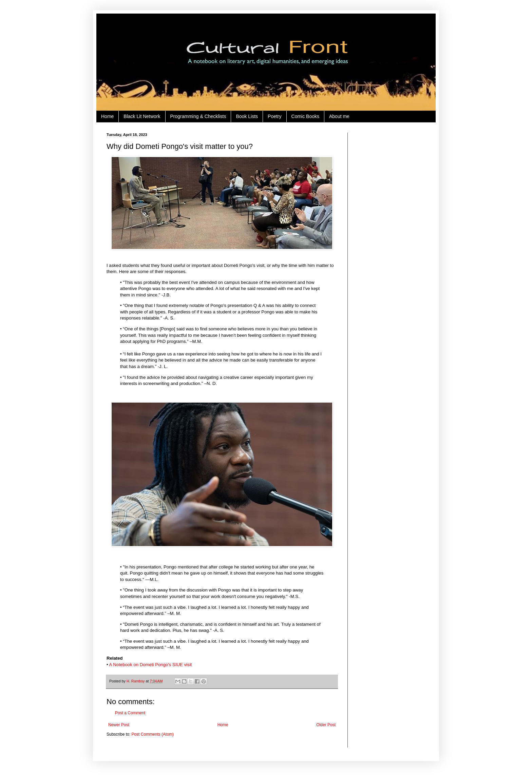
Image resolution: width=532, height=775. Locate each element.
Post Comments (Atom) (153, 734)
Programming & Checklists (198, 116)
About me (339, 116)
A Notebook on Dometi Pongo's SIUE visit (151, 665)
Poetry (274, 116)
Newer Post (119, 725)
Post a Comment (130, 713)
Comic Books (305, 116)
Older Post (326, 725)
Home (107, 116)
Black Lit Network (142, 116)
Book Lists (247, 116)
